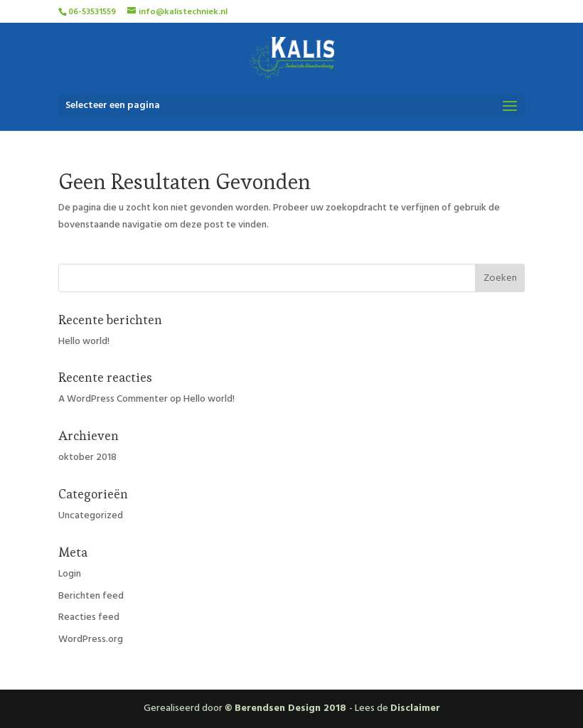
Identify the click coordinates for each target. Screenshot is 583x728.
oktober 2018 (87, 457)
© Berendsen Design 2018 (287, 708)
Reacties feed (89, 617)
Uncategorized (91, 515)
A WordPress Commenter (113, 399)
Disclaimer (415, 708)
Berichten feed (91, 596)
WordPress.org (91, 639)
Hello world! (84, 341)
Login (70, 574)
